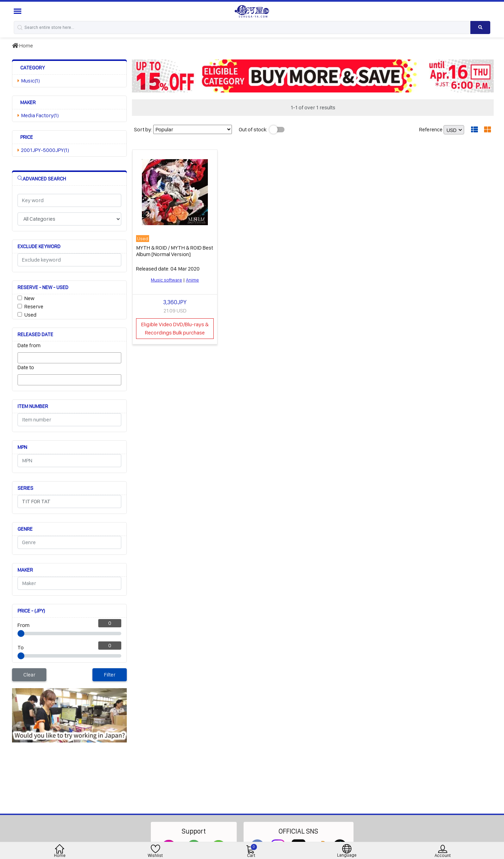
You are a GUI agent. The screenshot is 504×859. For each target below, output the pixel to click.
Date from (29, 345)
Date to (26, 367)
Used (30, 315)
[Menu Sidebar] (18, 11)
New (29, 298)
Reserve (34, 306)
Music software (166, 280)
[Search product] (480, 27)
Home (23, 46)
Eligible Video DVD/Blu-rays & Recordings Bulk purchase (175, 328)
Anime (192, 280)
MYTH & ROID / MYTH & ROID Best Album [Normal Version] (175, 251)
